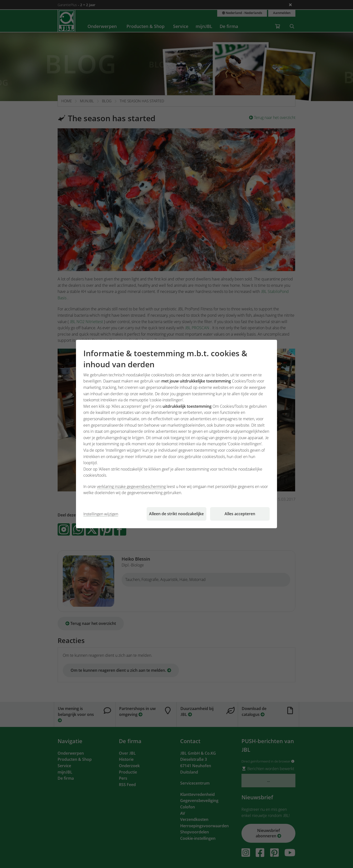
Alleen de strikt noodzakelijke (176, 514)
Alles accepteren (240, 514)
